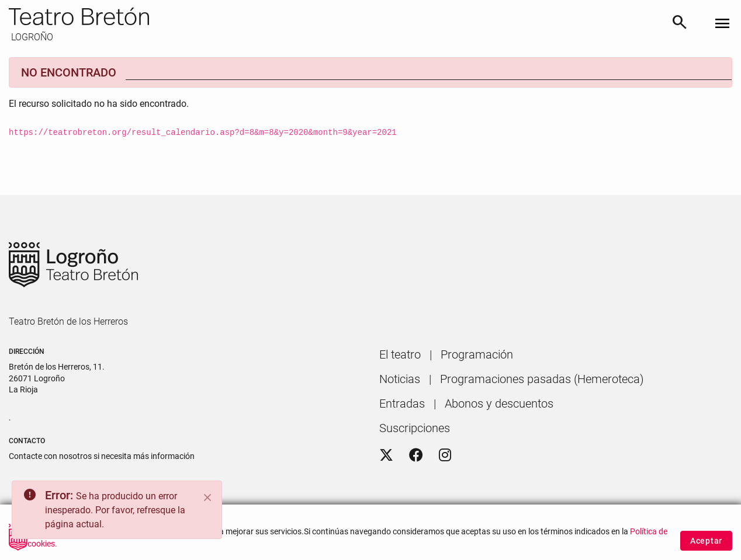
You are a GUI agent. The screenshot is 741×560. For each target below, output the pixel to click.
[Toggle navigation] (722, 24)
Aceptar (706, 547)
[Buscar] (680, 24)
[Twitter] (386, 455)
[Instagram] (445, 455)
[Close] (207, 498)
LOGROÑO (31, 37)
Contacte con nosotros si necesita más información (102, 456)
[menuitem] (400, 354)
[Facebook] (416, 455)
